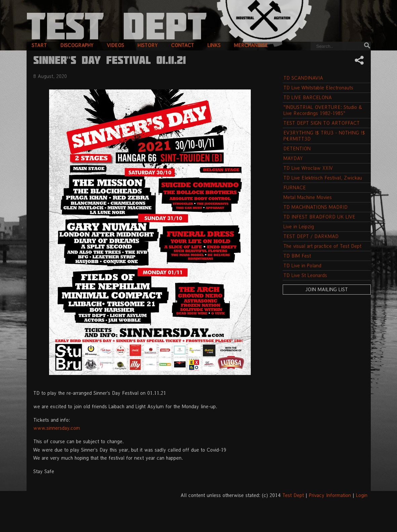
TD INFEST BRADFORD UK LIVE (319, 217)
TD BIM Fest (297, 256)
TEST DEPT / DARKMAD (311, 236)
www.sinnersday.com (57, 428)
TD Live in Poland (302, 265)
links (214, 45)
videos (115, 45)
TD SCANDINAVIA (303, 78)
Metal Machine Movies (308, 197)
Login (362, 495)
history (148, 45)
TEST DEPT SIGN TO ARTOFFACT (322, 123)
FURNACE (295, 187)
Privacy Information (330, 495)
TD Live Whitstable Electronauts (318, 88)
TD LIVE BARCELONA (308, 97)
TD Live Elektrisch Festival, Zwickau (323, 178)
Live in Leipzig (299, 226)
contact (183, 45)
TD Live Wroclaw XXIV (308, 168)
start (39, 45)
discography (77, 45)
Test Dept (293, 495)
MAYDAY (293, 158)
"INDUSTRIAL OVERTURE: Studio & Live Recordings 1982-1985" (323, 110)
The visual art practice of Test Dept (322, 246)
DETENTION (297, 148)
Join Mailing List (327, 289)
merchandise (251, 45)
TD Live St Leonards (305, 275)
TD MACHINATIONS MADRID (315, 207)
